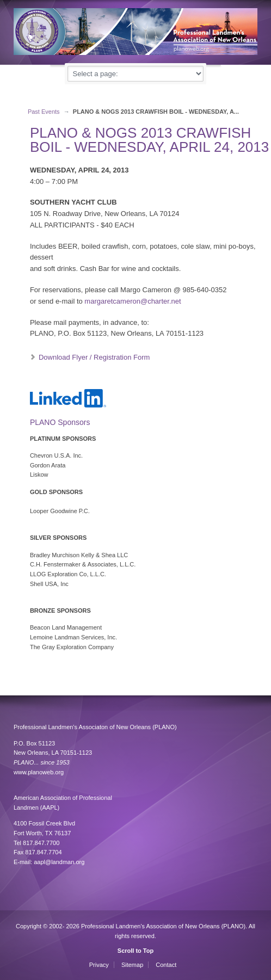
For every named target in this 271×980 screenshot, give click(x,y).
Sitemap (132, 965)
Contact (166, 965)
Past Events (44, 112)
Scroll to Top (135, 951)
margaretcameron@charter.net (133, 301)
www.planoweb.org (39, 772)
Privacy (99, 965)
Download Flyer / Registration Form (94, 357)
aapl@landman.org (59, 862)
